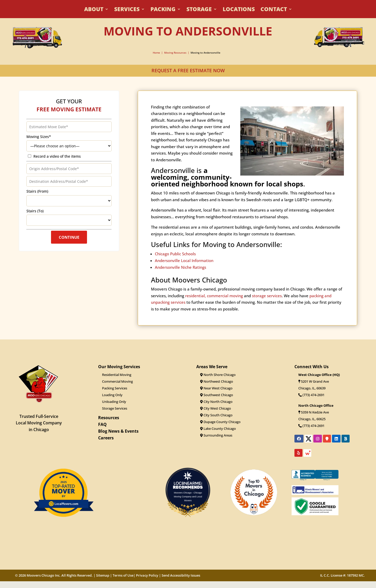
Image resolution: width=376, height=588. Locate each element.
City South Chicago (216, 415)
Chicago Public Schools (175, 260)
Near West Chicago (216, 388)
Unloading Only (114, 402)
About (94, 10)
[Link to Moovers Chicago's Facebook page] (299, 439)
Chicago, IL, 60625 (312, 419)
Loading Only (112, 395)
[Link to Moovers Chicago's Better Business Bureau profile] (346, 439)
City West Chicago (216, 408)
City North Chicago (216, 402)
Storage (199, 10)
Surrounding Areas (216, 435)
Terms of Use (123, 575)
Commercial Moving (117, 381)
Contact (274, 10)
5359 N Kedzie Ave (315, 412)
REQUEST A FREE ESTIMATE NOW (188, 70)
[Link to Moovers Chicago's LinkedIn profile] (336, 439)
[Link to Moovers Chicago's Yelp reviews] (298, 453)
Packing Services (115, 388)
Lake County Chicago (218, 429)
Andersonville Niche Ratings (180, 273)
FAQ (102, 424)
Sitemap (103, 575)
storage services (267, 302)
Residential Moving (117, 375)
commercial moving (225, 302)
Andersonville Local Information (184, 267)
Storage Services (115, 408)
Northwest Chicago (217, 381)
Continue (69, 241)
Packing (163, 10)
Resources (109, 418)
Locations (239, 10)
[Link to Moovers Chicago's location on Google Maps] (327, 439)
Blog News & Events (118, 431)
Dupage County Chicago (220, 422)
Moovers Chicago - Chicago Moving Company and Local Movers (188, 497)
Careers (106, 438)
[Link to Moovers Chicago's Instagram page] (318, 439)
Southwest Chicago (217, 395)
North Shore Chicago (218, 375)
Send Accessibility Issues (181, 575)
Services (127, 10)
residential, (196, 302)
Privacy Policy (147, 575)
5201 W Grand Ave (315, 381)
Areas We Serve (212, 367)
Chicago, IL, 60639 (312, 388)
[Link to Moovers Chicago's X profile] (308, 440)
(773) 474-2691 (311, 395)
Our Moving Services (119, 367)
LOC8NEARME (189, 483)
